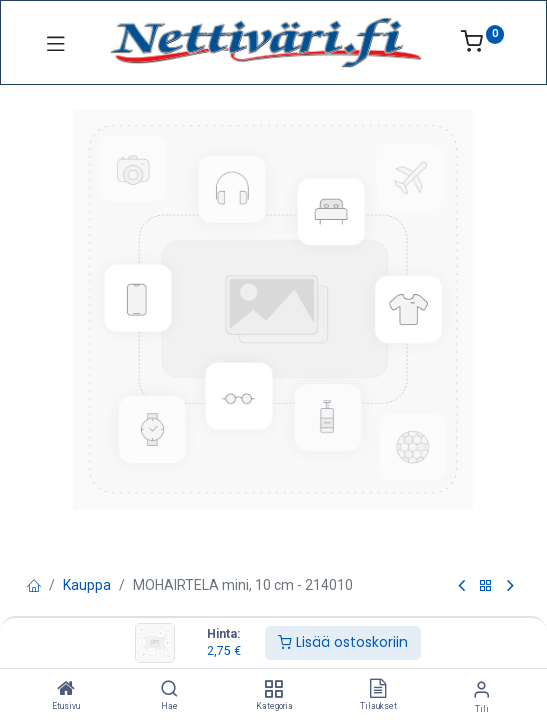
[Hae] (169, 690)
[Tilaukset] (378, 690)
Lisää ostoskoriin (343, 642)
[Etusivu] (66, 690)
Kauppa (87, 585)
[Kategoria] (273, 690)
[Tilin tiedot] (481, 689)
